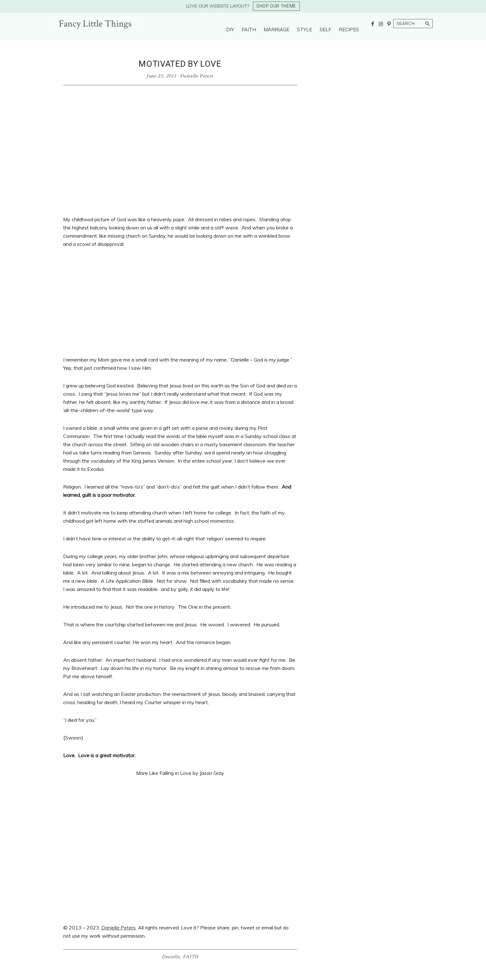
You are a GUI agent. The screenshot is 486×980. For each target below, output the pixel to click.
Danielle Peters (119, 928)
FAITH (191, 957)
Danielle (171, 957)
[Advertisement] (180, 302)
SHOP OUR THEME (276, 6)
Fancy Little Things (95, 24)
